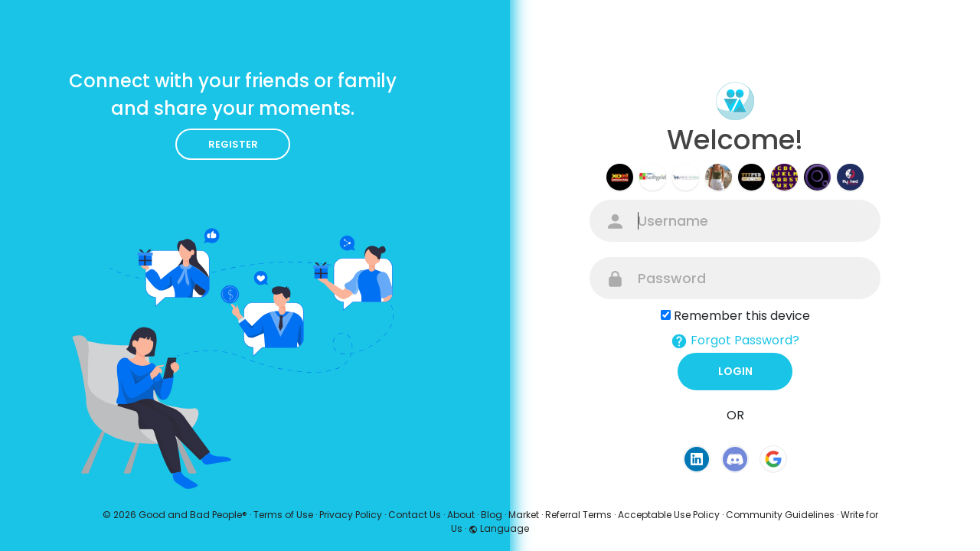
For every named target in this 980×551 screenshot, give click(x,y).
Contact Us (415, 515)
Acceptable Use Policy (669, 515)
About (461, 515)
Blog (492, 515)
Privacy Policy (351, 515)
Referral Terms (578, 515)
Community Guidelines (780, 515)
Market (524, 515)
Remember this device (742, 316)
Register (233, 144)
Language (499, 528)
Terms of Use (283, 515)
